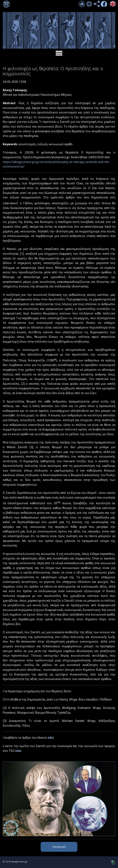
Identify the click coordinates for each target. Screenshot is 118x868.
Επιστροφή (59, 847)
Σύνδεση (6, 4)
